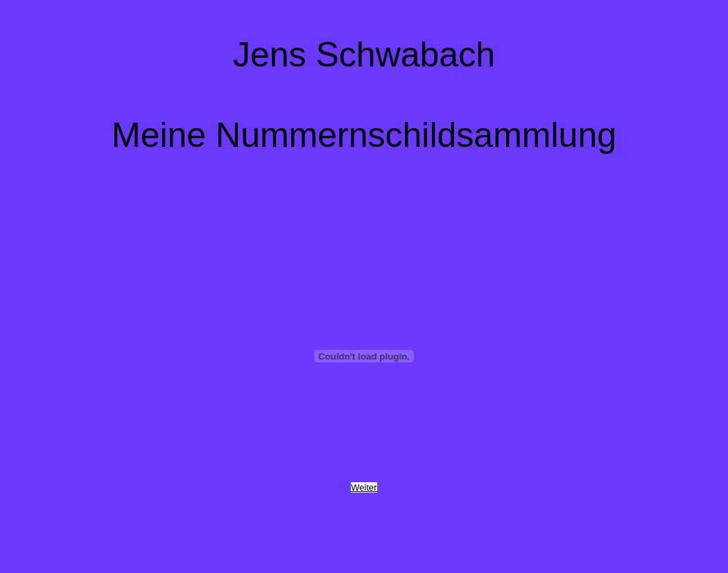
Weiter (364, 487)
